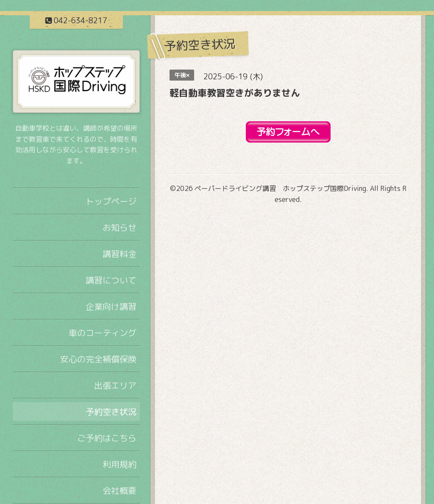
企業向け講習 (111, 306)
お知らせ (120, 227)
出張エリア (115, 385)
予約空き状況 (111, 412)
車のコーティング (103, 333)
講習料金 (120, 254)
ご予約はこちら (107, 438)
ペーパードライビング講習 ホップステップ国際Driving (280, 188)
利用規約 (120, 464)
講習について (111, 280)
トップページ (111, 201)
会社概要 (120, 490)
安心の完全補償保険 (98, 359)
